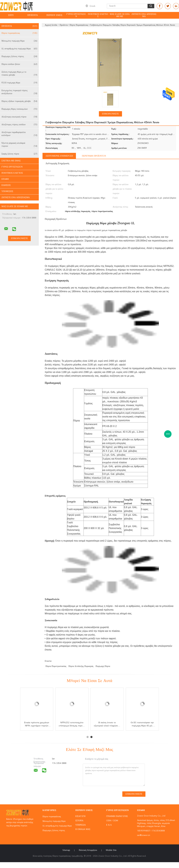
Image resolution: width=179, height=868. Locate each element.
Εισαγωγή (80, 816)
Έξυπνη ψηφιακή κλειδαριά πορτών (19, 145)
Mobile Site (111, 850)
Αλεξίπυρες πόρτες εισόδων (19, 125)
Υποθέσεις (7, 191)
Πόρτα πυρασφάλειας (19, 33)
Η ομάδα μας (83, 829)
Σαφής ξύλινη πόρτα (19, 154)
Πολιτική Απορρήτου (88, 850)
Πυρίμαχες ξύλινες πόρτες (19, 56)
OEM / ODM (112, 821)
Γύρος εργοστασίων (76, 15)
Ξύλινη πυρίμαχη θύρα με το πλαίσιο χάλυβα (19, 74)
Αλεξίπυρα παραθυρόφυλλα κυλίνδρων (19, 134)
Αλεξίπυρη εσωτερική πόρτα (19, 117)
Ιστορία (79, 821)
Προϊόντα (33, 15)
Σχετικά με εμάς (11, 161)
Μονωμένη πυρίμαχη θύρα (19, 41)
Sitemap (66, 850)
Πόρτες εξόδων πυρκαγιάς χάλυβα (19, 101)
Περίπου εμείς (54, 15)
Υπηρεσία (81, 825)
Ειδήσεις (6, 185)
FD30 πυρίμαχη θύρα (19, 83)
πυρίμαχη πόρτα (103, 666)
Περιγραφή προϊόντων (94, 156)
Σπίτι (11, 15)
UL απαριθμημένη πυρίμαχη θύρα (19, 49)
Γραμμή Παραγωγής (117, 816)
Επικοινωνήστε (110, 114)
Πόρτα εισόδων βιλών (19, 64)
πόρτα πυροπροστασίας (56, 666)
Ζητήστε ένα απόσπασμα (144, 15)
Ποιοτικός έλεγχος (98, 15)
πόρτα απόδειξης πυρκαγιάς (81, 666)
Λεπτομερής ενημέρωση (59, 156)
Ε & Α (109, 825)
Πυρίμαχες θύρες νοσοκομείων (19, 109)
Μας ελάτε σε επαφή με (120, 15)
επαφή (5, 179)
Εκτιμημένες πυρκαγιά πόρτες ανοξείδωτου (19, 92)
